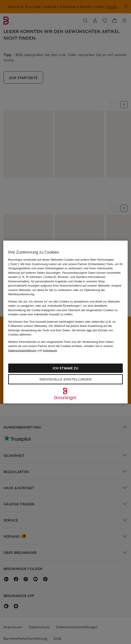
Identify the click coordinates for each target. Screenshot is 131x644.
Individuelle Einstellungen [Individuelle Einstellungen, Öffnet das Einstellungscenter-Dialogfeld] (65, 379)
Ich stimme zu (65, 368)
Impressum (50, 350)
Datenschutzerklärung (22, 350)
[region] (66, 322)
